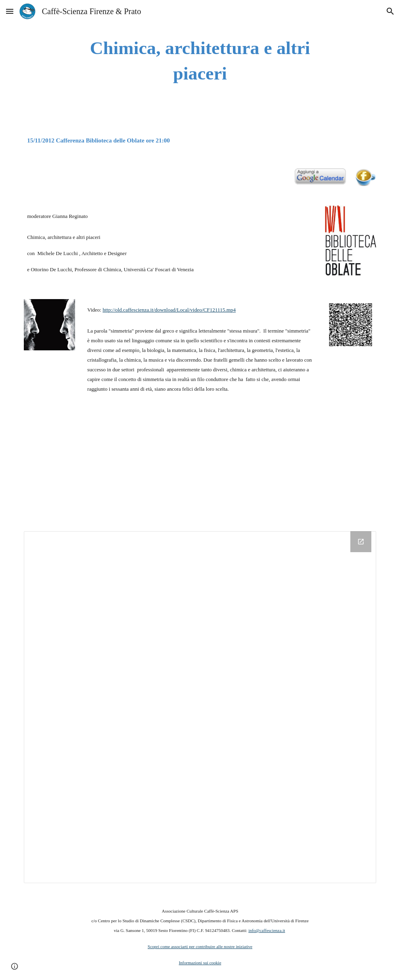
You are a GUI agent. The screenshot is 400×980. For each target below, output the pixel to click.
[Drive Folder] (200, 707)
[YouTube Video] (80, 465)
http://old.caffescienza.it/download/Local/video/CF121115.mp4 (169, 310)
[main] (200, 61)
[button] (10, 11)
